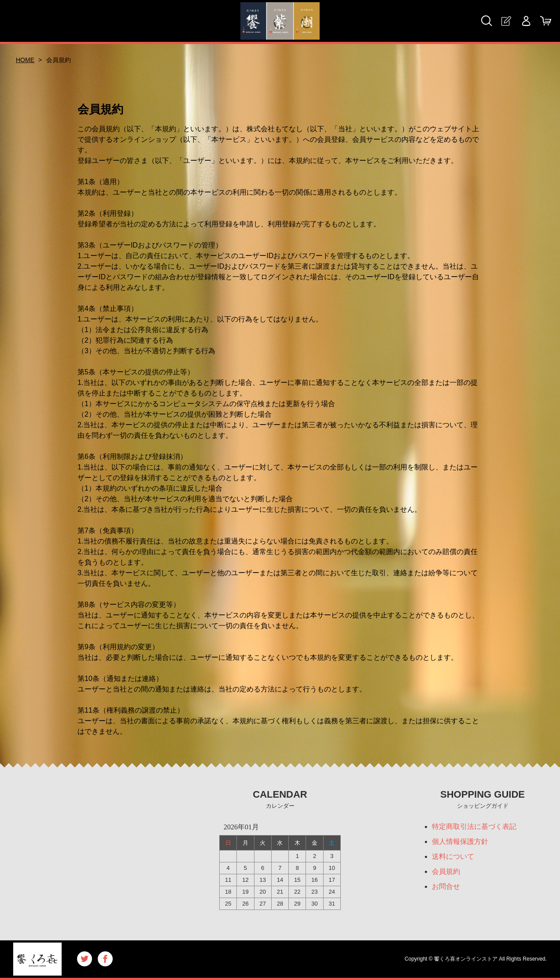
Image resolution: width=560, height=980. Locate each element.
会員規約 (446, 871)
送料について (453, 856)
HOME (25, 60)
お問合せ (446, 886)
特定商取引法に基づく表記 (474, 827)
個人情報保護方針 (460, 841)
